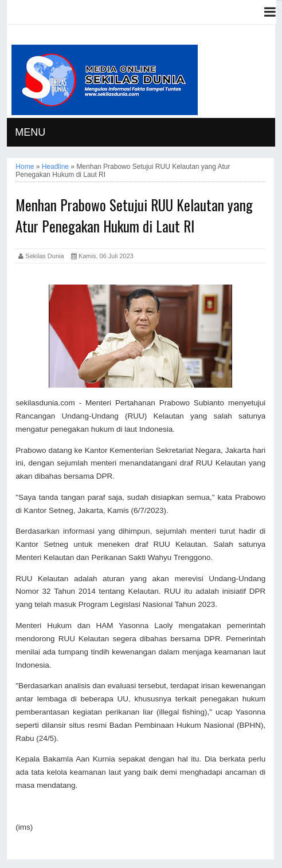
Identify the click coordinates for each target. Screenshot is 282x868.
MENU (30, 132)
